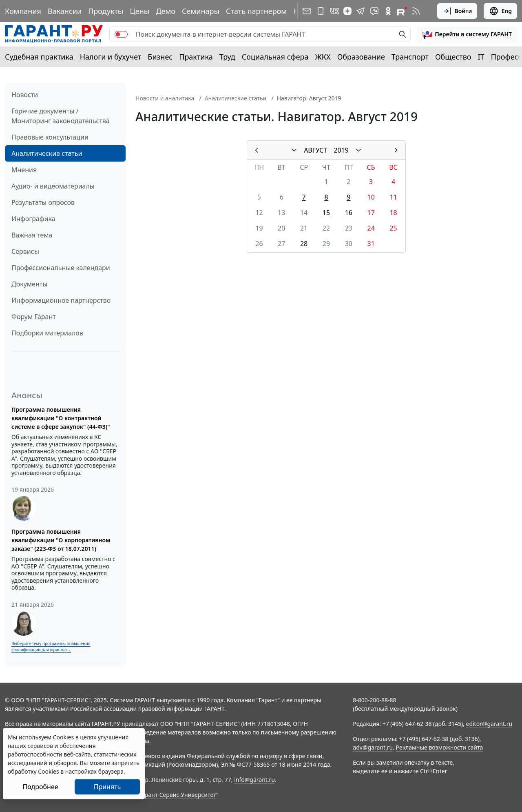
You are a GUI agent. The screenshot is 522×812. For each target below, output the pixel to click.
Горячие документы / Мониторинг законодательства (61, 116)
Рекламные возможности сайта (440, 747)
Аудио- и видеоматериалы (53, 186)
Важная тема (32, 235)
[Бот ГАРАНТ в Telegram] (374, 11)
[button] (467, 34)
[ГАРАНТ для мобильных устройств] (321, 11)
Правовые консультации (50, 137)
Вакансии (65, 11)
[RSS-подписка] (416, 11)
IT (481, 57)
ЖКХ (323, 57)
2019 (341, 150)
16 (349, 213)
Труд (227, 57)
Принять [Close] (107, 787)
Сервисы (25, 251)
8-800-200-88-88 (374, 700)
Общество (453, 57)
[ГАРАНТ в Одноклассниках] (388, 11)
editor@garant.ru (489, 724)
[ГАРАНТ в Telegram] (361, 11)
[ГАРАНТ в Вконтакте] (334, 11)
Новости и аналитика (165, 98)
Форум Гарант (34, 317)
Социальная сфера (275, 57)
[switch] (121, 34)
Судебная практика (39, 57)
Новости (25, 95)
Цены (139, 11)
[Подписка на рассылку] (307, 11)
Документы (29, 284)
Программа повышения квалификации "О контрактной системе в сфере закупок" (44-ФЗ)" (61, 418)
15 (326, 213)
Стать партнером (256, 11)
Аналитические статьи (47, 153)
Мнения (24, 170)
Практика (196, 57)
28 (304, 244)
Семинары (201, 11)
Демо (166, 11)
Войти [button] (457, 11)
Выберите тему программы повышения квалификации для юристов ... (51, 647)
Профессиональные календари (61, 268)
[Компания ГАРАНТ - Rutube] (402, 11)
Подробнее (40, 787)
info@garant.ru (254, 780)
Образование (361, 57)
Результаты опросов (43, 202)
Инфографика (33, 219)
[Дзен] (347, 11)
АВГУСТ (315, 150)
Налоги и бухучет (111, 57)
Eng (500, 11)
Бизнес (160, 57)
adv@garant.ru (373, 747)
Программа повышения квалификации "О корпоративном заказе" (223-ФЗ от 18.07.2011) (61, 540)
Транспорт (410, 57)
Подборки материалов (47, 333)
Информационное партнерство (61, 300)
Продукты (106, 11)
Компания (23, 11)
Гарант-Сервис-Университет (178, 795)
